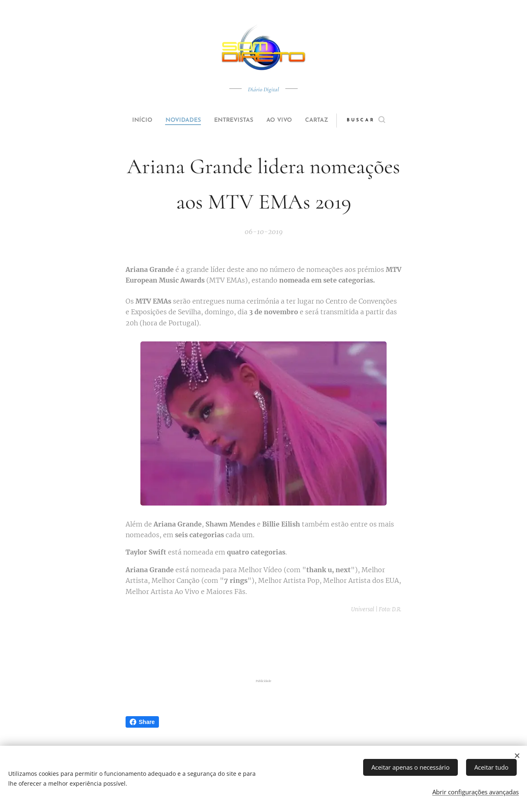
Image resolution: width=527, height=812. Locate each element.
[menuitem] (133, 121)
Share (142, 722)
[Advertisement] (263, 646)
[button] (381, 121)
